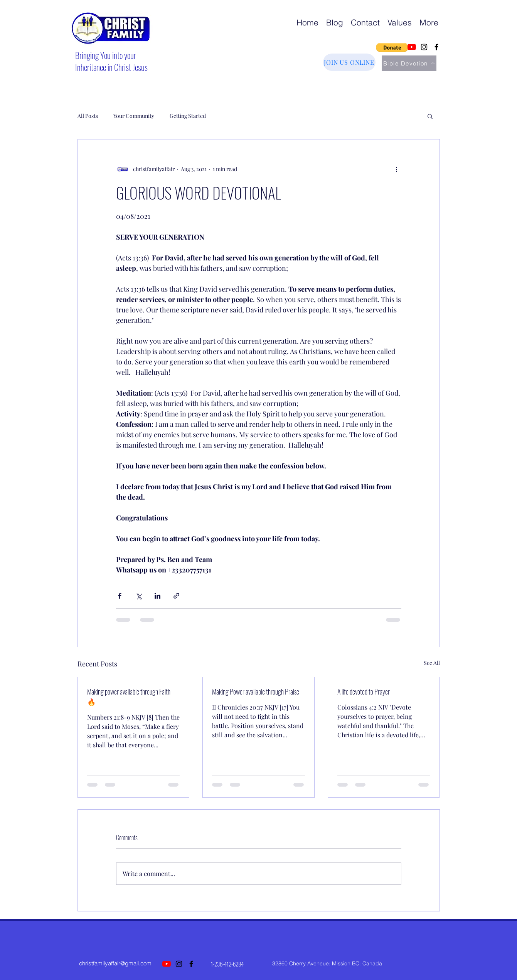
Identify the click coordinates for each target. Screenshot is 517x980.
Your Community (134, 116)
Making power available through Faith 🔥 (129, 696)
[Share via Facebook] (120, 596)
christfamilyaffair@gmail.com (115, 963)
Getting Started (188, 116)
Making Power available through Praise (256, 691)
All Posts (88, 116)
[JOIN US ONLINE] (349, 62)
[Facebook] (436, 47)
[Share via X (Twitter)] (139, 596)
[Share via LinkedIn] (157, 596)
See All (432, 663)
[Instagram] (424, 47)
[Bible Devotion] (409, 63)
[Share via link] (176, 596)
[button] (392, 47)
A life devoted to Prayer (364, 691)
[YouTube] (412, 47)
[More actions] (397, 169)
